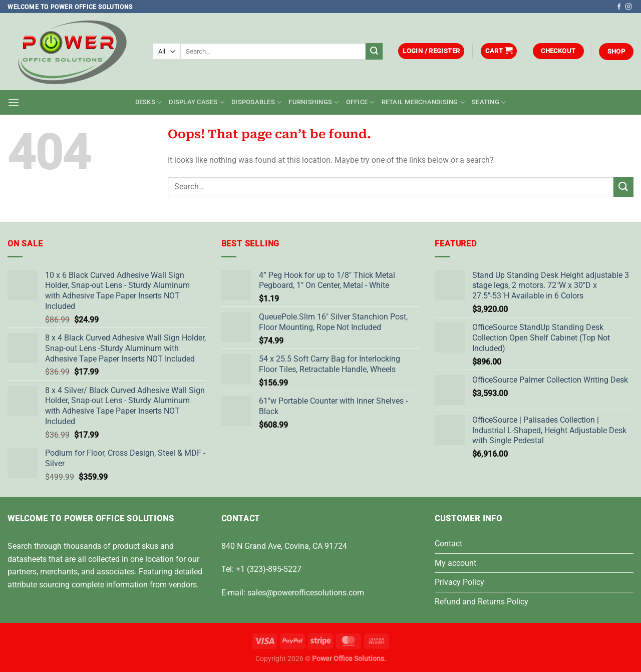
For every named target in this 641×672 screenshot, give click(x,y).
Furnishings (313, 102)
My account (455, 563)
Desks (149, 102)
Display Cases (197, 102)
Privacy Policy (459, 582)
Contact (448, 544)
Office (360, 102)
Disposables (256, 102)
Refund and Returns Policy (482, 602)
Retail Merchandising (423, 102)
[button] (431, 51)
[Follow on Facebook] (619, 7)
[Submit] (374, 52)
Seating (489, 102)
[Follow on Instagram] (628, 7)
